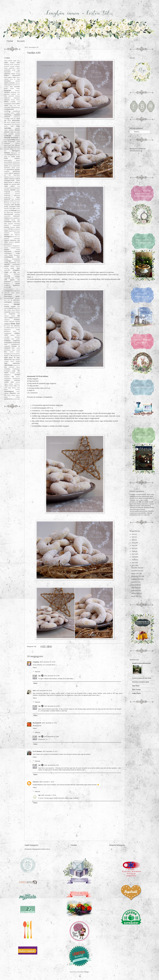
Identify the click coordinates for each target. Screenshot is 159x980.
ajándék (10, 61)
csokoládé (7, 119)
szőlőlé (18, 348)
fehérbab (18, 143)
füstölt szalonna (12, 158)
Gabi (34, 691)
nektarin (6, 268)
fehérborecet (8, 145)
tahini (6, 352)
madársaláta (17, 239)
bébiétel (18, 81)
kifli (10, 211)
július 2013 (135, 582)
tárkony (18, 354)
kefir (11, 203)
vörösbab (18, 390)
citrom (6, 101)
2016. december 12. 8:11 (50, 751)
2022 (133, 540)
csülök (12, 119)
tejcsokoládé (16, 356)
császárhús (7, 107)
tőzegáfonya (7, 371)
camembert (7, 94)
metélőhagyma (8, 257)
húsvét (10, 182)
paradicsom (16, 285)
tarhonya (13, 354)
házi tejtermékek (14, 175)
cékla (6, 96)
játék (10, 184)
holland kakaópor (9, 179)
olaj (15, 272)
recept (17, 304)
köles (18, 220)
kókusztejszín (7, 216)
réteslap (6, 308)
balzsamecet (16, 75)
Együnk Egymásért (9, 130)
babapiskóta (7, 72)
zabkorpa (6, 393)
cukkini (18, 104)
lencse (6, 229)
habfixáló (11, 173)
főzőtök (16, 155)
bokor (16, 85)
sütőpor (17, 333)
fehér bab (17, 140)
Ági (39, 676)
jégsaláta (14, 184)
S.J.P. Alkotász (37, 751)
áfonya (6, 61)
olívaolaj (7, 276)
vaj (13, 376)
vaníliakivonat (16, 379)
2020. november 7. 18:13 (47, 782)
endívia (15, 132)
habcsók (6, 173)
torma (18, 365)
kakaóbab (7, 190)
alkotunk (12, 63)
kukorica (6, 225)
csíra (12, 113)
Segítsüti (17, 321)
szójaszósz (7, 346)
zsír (19, 399)
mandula (17, 242)
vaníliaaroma (8, 379)
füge (19, 155)
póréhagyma (8, 302)
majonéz (7, 240)
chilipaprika (17, 98)
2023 (133, 537)
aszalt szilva (16, 70)
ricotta (18, 308)
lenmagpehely (16, 229)
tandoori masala (15, 352)
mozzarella (17, 261)
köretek (14, 222)
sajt (18, 316)
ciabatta (18, 100)
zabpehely (13, 393)
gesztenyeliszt (16, 162)
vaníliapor (7, 380)
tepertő (12, 361)
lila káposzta (15, 235)
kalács (18, 190)
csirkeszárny (17, 117)
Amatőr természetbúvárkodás (141, 663)
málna (6, 242)
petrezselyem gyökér (12, 296)
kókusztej (17, 214)
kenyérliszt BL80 (15, 207)
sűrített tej (16, 331)
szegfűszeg (16, 341)
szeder (18, 339)
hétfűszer (7, 177)
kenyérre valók (8, 209)
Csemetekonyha (9, 109)
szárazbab (7, 337)
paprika (18, 283)
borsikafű (17, 87)
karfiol (12, 201)
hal (5, 175)
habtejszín (17, 173)
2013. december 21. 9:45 (49, 723)
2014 (133, 563)
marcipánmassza (15, 248)
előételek (7, 132)
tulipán (14, 371)
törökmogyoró (16, 369)
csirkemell (7, 117)
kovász (13, 220)
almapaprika (17, 64)
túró (19, 371)
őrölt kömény (16, 278)
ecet (12, 126)
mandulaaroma (8, 244)
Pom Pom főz (8, 300)
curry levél (17, 106)
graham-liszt (16, 166)
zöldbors (18, 395)
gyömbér (17, 169)
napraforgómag (16, 265)
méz (18, 257)
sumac (16, 328)
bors (11, 87)
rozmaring (7, 312)
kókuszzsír (17, 216)
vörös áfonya (12, 388)
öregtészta (7, 278)
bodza (6, 85)
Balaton (6, 75)
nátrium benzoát (15, 266)
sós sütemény (15, 326)
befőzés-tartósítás (9, 83)
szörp (14, 350)
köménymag (8, 222)
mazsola (17, 251)
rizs (5, 310)
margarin (7, 249)
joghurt (13, 186)
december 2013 (136, 568)
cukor (6, 105)
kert (14, 208)
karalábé (17, 199)
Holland (18, 177)
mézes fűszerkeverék (12, 259)
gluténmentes (16, 164)
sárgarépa (17, 320)
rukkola (18, 312)
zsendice (15, 399)
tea (9, 356)
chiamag (17, 96)
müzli (18, 263)
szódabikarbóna (16, 344)
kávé (18, 201)
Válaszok (37, 672)
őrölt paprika (9, 280)
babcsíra (18, 72)
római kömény (16, 310)
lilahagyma (8, 236)
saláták (11, 318)
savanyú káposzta (9, 321)
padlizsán (17, 282)
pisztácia (17, 298)
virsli (19, 386)
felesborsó (7, 149)
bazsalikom (7, 81)
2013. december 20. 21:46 (52, 676)
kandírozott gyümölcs (12, 194)
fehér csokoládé (9, 141)
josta (19, 186)
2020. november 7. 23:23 (49, 795)
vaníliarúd (17, 380)
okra (11, 272)
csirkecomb (8, 115)
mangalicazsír (16, 246)
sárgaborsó (7, 320)
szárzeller (17, 337)
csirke (18, 113)
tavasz (6, 356)
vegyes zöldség (8, 384)
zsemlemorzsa (8, 399)
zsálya (6, 397)
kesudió (18, 209)
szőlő (13, 348)
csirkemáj (17, 115)
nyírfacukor (7, 270)
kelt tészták (15, 205)
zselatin (18, 397)
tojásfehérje (16, 363)
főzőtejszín (10, 155)
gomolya (11, 166)
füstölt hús (7, 157)
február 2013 (135, 596)
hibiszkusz (12, 177)
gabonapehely (8, 160)
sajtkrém (6, 318)
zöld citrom (7, 395)
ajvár (19, 61)
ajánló (15, 61)
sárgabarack (16, 318)
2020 (133, 546)
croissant (13, 104)
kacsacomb (7, 188)
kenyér (6, 207)
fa (19, 138)
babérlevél (7, 74)
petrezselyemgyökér (9, 298)
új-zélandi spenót (15, 373)
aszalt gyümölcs (9, 68)
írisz (14, 183)
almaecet (7, 64)
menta (6, 255)
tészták (18, 361)
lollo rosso (17, 237)
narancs (7, 266)
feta (5, 151)
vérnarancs (17, 384)
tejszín (11, 358)
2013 (133, 565)
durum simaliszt (11, 122)
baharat (18, 74)
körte (18, 222)
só (5, 326)
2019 (133, 548)
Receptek (21, 41)
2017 (133, 554)
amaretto (12, 66)
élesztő (17, 130)
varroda (18, 382)
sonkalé (8, 326)
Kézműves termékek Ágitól (141, 682)
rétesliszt (11, 308)
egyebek (17, 128)
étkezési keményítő (11, 138)
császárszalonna (15, 107)
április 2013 (135, 591)
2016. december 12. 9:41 (51, 765)
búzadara (7, 92)
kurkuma (7, 227)
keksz (18, 203)
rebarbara (6, 305)
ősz (19, 280)
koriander (7, 220)
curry (11, 106)
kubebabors (17, 224)
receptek (7, 306)
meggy (18, 253)
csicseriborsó (16, 111)
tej (12, 356)
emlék (11, 132)
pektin (13, 293)
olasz (18, 272)
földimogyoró (14, 153)
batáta (18, 79)
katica (15, 201)
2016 (133, 557)
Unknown (36, 782)
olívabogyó (17, 274)
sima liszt (15, 324)
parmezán (17, 291)
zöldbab (13, 395)
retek (18, 307)
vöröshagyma (9, 391)
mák (18, 240)
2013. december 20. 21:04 (48, 662)
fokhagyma (16, 151)
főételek (7, 153)
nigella (12, 268)
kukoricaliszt (16, 225)
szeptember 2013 (137, 576)
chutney (13, 100)
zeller (18, 393)
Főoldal (10, 41)
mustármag (13, 263)
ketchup (6, 211)
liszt (13, 237)
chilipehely (7, 100)
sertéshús (7, 324)
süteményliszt (8, 333)
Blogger (87, 972)
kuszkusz (13, 227)
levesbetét (17, 233)
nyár (18, 268)
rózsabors (13, 312)
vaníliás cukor (9, 382)
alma (18, 63)
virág (15, 386)
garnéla (18, 160)
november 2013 (136, 571)
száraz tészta (15, 335)
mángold (6, 248)
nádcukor (7, 264)
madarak (7, 239)
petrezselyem (8, 294)
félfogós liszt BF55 (15, 149)
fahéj (13, 140)
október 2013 (135, 574)
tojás (6, 363)
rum (5, 314)
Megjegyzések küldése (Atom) (41, 849)
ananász (17, 66)
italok (17, 182)
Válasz (35, 668)
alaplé (6, 63)
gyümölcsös (16, 171)
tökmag (18, 367)
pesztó (18, 293)
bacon (13, 74)
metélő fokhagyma (14, 255)
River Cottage (137, 690)
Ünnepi (17, 375)
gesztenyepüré (8, 164)
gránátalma (7, 168)
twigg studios (136, 693)
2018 (133, 551)
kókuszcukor (10, 212)
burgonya (7, 90)
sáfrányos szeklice (10, 316)
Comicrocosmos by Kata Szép (142, 678)
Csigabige (36, 662)
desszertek (16, 120)
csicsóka (6, 113)
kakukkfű (13, 190)
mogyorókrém (8, 261)
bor (19, 85)
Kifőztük (14, 210)
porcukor (17, 300)
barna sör (13, 79)
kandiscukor (7, 197)
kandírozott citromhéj (12, 192)
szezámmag (16, 343)
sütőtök (6, 335)
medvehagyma (8, 253)
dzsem (6, 126)
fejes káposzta (16, 145)
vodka (6, 388)
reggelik (13, 306)
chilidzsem (7, 98)
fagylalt (9, 140)
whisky (18, 392)
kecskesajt (7, 203)
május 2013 (135, 588)
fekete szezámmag (15, 147)
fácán (5, 140)
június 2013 (135, 585)
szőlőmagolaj (7, 350)
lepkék (6, 231)
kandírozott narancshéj (12, 195)
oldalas (6, 274)
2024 (133, 534)
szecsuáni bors (9, 339)
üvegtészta (7, 377)
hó (15, 177)
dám (15, 119)
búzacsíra (17, 91)
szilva (6, 344)
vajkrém (18, 377)
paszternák (7, 293)
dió (5, 122)
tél (15, 358)
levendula (7, 233)
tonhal (15, 365)
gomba (6, 166)
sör (5, 328)
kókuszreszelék (9, 214)
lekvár (18, 227)
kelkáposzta (7, 205)
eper (18, 132)
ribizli (15, 308)
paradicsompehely (8, 289)
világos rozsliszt (9, 386)
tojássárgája (8, 365)
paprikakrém (7, 285)
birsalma (18, 83)
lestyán (10, 231)
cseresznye (7, 111)
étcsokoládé (8, 136)
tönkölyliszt (7, 369)
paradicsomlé (8, 287)
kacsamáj (12, 188)
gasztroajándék (8, 162)
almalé (11, 64)
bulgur (18, 88)
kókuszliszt (17, 212)
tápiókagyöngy (8, 354)
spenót (12, 328)
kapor (18, 197)
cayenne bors (15, 94)
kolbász (6, 218)
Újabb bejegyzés (31, 845)
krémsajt (11, 224)
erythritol (17, 134)
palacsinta (7, 283)
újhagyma (7, 375)
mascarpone (8, 251)
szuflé (18, 350)
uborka (6, 373)
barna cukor (12, 77)
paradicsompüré (9, 291)
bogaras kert (11, 85)
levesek (6, 235)
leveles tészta (16, 231)
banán (6, 77)
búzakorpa (14, 92)
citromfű (13, 102)
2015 (133, 560)
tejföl (6, 358)
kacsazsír (17, 188)
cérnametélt (11, 96)
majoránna (13, 240)
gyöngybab (7, 171)
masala (18, 250)
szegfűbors (7, 341)
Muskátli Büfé (37, 723)
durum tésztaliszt (16, 124)
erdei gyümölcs (9, 134)
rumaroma (12, 314)
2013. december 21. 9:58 (51, 737)
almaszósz (7, 66)
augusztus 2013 (136, 579)
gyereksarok (10, 169)
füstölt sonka (16, 157)
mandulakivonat (8, 246)
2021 (133, 543)
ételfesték (17, 136)
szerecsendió (8, 343)
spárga (8, 328)
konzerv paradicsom (14, 218)
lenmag (10, 229)
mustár (6, 263)
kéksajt (14, 203)
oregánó (17, 276)
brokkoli (12, 89)
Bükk (19, 92)
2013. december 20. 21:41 (44, 691)
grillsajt (13, 168)
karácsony (7, 199)
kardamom (7, 201)
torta (5, 367)
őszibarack (7, 282)
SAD (19, 314)
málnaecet (11, 242)
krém (5, 224)
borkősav (6, 87)
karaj (13, 199)
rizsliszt (9, 310)
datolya (9, 121)
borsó (6, 88)
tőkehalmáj (12, 367)
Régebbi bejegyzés (117, 845)
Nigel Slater (136, 686)
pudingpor (17, 302)
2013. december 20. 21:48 (52, 706)
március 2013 (135, 593)
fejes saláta (7, 147)
